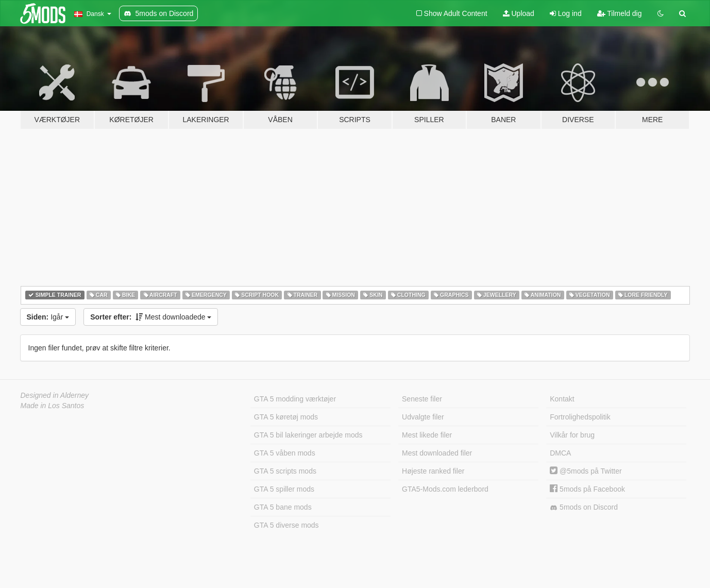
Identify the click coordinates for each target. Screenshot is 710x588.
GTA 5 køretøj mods (286, 417)
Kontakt (562, 399)
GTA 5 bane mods (283, 507)
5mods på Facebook (587, 489)
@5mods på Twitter (586, 471)
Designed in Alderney (55, 395)
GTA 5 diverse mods (286, 525)
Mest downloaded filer (437, 453)
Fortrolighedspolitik (580, 417)
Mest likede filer (427, 435)
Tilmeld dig (620, 13)
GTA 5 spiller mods (284, 489)
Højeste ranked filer (433, 471)
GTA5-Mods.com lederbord (445, 489)
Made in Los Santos (53, 406)
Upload (519, 13)
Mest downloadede (151, 317)
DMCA (560, 453)
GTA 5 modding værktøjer (295, 399)
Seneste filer (422, 399)
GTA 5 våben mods (285, 453)
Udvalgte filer (423, 417)
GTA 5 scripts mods (285, 471)
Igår (48, 317)
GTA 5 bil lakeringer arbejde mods (308, 435)
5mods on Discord (584, 507)
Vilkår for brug (572, 435)
